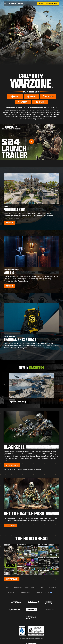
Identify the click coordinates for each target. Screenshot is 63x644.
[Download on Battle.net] (48, 96)
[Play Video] (31, 142)
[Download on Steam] (40, 102)
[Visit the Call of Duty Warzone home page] (20, 4)
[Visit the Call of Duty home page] (12, 4)
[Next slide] (58, 384)
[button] (5, 4)
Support (13, 593)
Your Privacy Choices (42, 593)
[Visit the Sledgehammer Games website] (49, 610)
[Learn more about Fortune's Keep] (10, 223)
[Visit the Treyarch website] (32, 617)
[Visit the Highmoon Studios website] (15, 610)
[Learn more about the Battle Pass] (10, 525)
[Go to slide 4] (50, 405)
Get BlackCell (11, 465)
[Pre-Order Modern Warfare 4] (48, 4)
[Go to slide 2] (25, 405)
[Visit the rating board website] (36, 631)
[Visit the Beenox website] (48, 602)
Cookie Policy (53, 588)
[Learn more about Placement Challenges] (10, 286)
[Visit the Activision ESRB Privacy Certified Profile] (22, 631)
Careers (42, 588)
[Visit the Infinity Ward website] (33, 602)
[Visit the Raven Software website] (32, 609)
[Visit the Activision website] (16, 602)
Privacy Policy (30, 588)
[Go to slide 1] (13, 405)
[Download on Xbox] (15, 96)
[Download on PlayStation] (23, 102)
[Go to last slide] (5, 384)
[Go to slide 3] (38, 405)
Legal (7, 588)
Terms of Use (17, 588)
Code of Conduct (25, 593)
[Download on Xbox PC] (31, 96)
